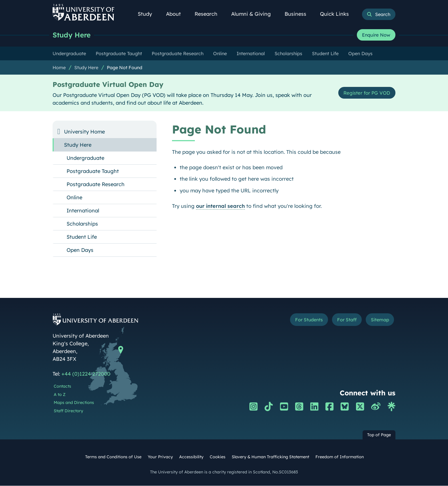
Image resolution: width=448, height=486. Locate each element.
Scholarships (82, 224)
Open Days (80, 250)
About (177, 14)
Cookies (218, 457)
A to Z (60, 395)
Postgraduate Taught (93, 171)
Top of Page (379, 435)
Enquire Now (376, 35)
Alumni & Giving (254, 14)
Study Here (73, 35)
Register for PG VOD (365, 93)
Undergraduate (85, 158)
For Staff (342, 321)
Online (74, 198)
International (83, 211)
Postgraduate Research (96, 185)
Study (148, 14)
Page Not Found (125, 68)
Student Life (82, 237)
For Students (299, 321)
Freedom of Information (340, 457)
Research (209, 14)
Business (299, 14)
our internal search (220, 206)
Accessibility (191, 457)
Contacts (62, 387)
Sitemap (378, 321)
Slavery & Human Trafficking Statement (270, 457)
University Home (84, 132)
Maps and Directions (74, 403)
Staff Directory (68, 411)
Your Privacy (160, 457)
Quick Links (338, 14)
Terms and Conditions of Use (113, 457)
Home (59, 68)
